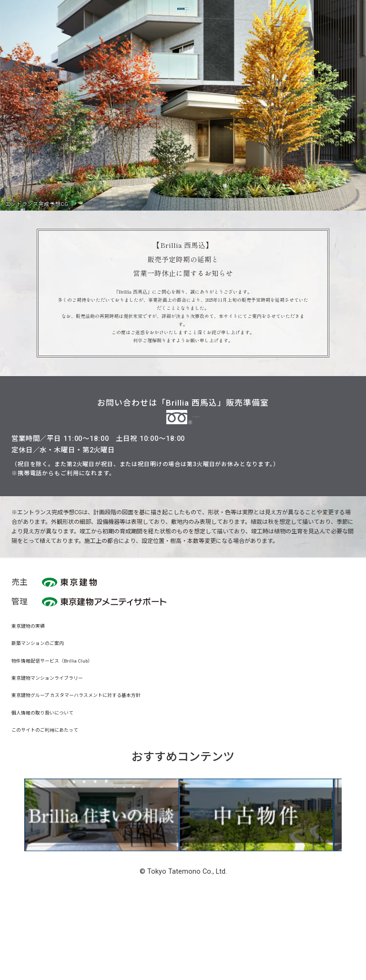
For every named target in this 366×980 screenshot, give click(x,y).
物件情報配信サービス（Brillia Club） (67, 735)
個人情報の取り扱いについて (55, 788)
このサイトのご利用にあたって (58, 805)
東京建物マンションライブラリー (61, 753)
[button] (45, 890)
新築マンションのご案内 (48, 718)
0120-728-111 (183, 487)
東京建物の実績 (35, 700)
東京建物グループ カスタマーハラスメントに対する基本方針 (102, 770)
